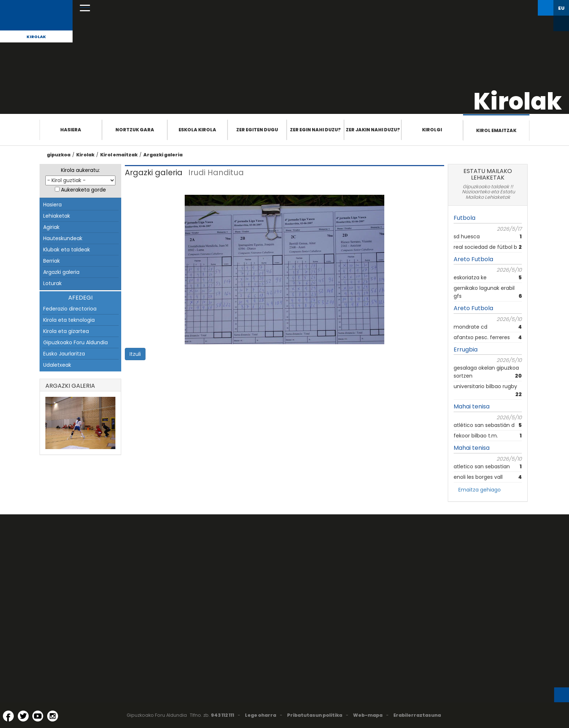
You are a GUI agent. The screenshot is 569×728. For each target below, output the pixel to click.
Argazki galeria (163, 155)
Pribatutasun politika (315, 715)
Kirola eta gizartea (66, 331)
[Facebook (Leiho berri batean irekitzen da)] (8, 716)
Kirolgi (432, 130)
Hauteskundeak (63, 238)
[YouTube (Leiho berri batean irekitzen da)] (38, 716)
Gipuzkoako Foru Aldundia (75, 342)
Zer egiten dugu (257, 130)
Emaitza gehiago (480, 490)
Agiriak (51, 227)
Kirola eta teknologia (69, 320)
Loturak (52, 283)
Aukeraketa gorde (83, 190)
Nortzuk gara (135, 130)
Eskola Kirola (197, 130)
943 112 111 (222, 715)
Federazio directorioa (70, 309)
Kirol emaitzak (496, 130)
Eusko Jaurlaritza (64, 354)
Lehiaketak (57, 216)
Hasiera (71, 130)
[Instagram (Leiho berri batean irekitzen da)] (53, 716)
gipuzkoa (59, 155)
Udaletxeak (57, 365)
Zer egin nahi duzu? (315, 130)
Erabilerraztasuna (417, 715)
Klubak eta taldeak (67, 250)
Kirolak (36, 37)
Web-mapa (368, 715)
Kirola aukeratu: (80, 170)
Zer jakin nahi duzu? (373, 130)
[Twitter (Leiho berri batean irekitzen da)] (23, 716)
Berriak (52, 261)
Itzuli (135, 354)
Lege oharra (261, 715)
